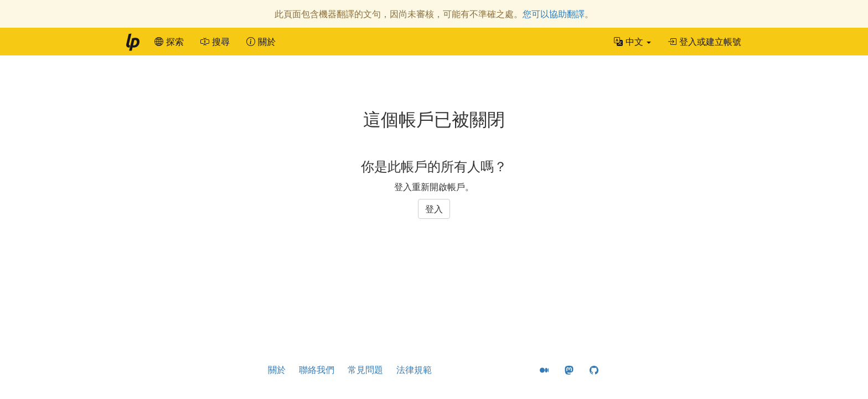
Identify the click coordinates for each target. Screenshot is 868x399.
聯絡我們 (317, 370)
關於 (277, 370)
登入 (434, 209)
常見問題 (365, 370)
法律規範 (414, 370)
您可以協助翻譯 (554, 14)
